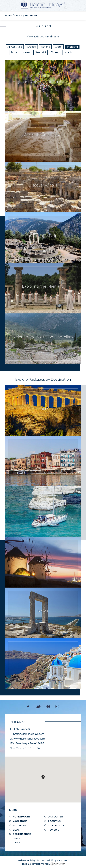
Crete (58, 47)
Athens (45, 47)
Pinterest (48, 707)
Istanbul (69, 52)
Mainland (72, 47)
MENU (7, 5)
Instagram (57, 707)
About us (54, 821)
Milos (14, 52)
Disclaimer (55, 817)
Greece (19, 16)
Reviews (53, 830)
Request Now (43, 86)
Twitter (39, 707)
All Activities (15, 47)
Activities (20, 825)
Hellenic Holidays (43, 5)
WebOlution (58, 864)
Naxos (26, 52)
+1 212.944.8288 (81, 5)
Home (9, 16)
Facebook (29, 707)
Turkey (55, 52)
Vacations (20, 821)
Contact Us (56, 825)
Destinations (22, 834)
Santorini (41, 52)
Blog (16, 830)
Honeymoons (22, 817)
